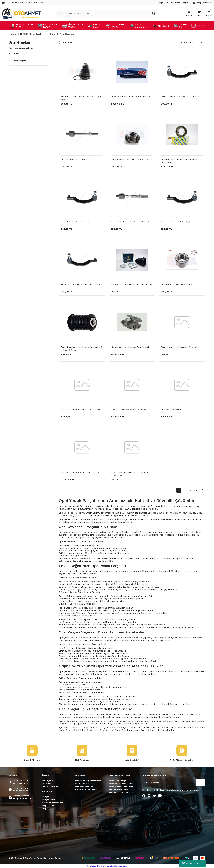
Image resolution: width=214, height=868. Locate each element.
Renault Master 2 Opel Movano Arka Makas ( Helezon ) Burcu (81, 348)
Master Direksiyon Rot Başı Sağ (175, 222)
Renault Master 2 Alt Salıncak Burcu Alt (179, 347)
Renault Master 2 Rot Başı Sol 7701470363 (181, 97)
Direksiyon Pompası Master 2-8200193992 (80, 410)
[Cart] (209, 13)
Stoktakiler (67, 42)
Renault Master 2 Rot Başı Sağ (75, 222)
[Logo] (22, 13)
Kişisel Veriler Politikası (87, 790)
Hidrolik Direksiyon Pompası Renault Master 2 (132, 347)
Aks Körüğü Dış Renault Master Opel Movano (131, 284)
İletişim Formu (49, 800)
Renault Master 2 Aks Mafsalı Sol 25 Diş (129, 159)
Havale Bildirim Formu (53, 803)
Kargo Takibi (48, 806)
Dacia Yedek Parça (117, 781)
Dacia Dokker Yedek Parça (121, 784)
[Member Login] (189, 13)
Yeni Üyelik (47, 781)
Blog (44, 809)
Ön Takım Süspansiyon (66, 34)
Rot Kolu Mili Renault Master (74, 159)
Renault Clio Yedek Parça (121, 793)
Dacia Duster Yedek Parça (121, 787)
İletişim (46, 797)
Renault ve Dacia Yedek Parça (159, 727)
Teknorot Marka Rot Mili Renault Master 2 (130, 222)
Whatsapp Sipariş (192, 863)
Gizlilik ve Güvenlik (85, 784)
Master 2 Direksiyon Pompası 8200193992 (130, 410)
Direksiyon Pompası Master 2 (174, 410)
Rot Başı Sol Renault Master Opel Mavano (80, 284)
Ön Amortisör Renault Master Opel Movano (131, 97)
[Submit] (200, 783)
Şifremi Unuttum (50, 787)
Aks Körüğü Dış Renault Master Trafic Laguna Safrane (82, 98)
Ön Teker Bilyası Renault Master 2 (176, 284)
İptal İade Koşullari (84, 787)
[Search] (107, 13)
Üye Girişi (47, 784)
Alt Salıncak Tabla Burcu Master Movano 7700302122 (130, 474)
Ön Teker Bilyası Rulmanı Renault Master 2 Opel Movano (180, 161)
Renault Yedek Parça (118, 790)
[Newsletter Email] (174, 783)
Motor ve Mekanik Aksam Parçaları (79, 578)
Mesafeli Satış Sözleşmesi (88, 781)
